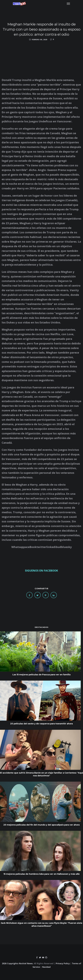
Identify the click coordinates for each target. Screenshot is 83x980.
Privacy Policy (63, 963)
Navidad (46, 967)
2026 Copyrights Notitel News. (18, 963)
